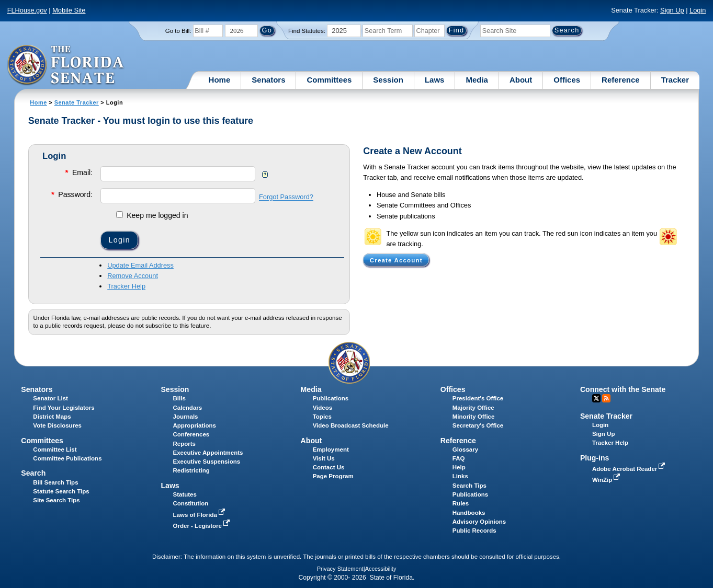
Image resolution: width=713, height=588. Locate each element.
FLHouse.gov (27, 10)
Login (698, 10)
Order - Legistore (203, 526)
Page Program (333, 476)
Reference (621, 80)
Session (388, 80)
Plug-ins (595, 458)
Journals (186, 417)
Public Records (474, 531)
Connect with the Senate (623, 389)
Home (220, 80)
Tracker (675, 80)
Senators (268, 80)
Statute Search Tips (61, 491)
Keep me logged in (152, 215)
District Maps (52, 417)
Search (33, 473)
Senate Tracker (77, 102)
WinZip (607, 480)
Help (459, 467)
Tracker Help (126, 286)
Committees (329, 80)
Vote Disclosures (57, 425)
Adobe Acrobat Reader (630, 469)
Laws (435, 80)
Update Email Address (140, 265)
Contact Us (329, 467)
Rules (461, 503)
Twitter (596, 398)
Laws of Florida (200, 515)
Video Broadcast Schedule (351, 425)
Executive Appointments (208, 453)
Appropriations (195, 425)
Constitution (191, 503)
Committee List (55, 449)
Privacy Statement (340, 569)
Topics (322, 417)
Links (460, 476)
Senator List (50, 398)
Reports (185, 444)
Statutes (185, 494)
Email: (78, 172)
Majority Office (473, 408)
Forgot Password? (286, 197)
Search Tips (469, 486)
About (521, 80)
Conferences (191, 434)
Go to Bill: (178, 31)
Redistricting (191, 470)
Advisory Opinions (479, 522)
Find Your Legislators (64, 408)
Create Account (396, 260)
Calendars (188, 408)
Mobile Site (69, 10)
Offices (567, 80)
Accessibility (381, 569)
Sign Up (672, 10)
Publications (331, 398)
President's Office (478, 398)
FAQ (459, 458)
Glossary (465, 449)
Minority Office (474, 417)
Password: (71, 194)
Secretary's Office (478, 425)
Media (477, 80)
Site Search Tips (56, 500)
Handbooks (469, 513)
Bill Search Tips (55, 482)
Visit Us (324, 458)
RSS (606, 398)
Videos (323, 408)
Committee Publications (67, 458)
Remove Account (133, 276)
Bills (179, 398)
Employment (331, 449)
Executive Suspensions (207, 462)
